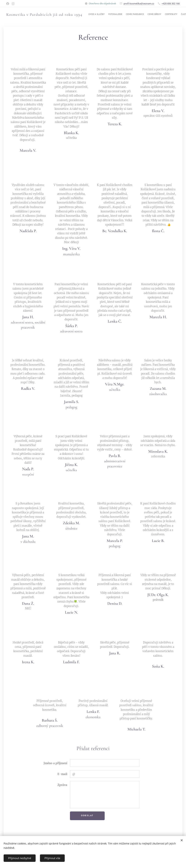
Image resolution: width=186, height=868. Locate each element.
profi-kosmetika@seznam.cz (139, 3)
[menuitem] (155, 15)
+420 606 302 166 (171, 3)
